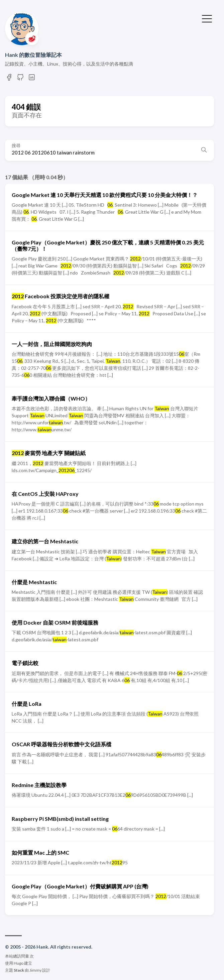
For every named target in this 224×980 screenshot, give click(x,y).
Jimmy (35, 970)
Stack (19, 970)
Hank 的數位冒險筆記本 (33, 55)
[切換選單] (207, 18)
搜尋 (16, 146)
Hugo (19, 963)
